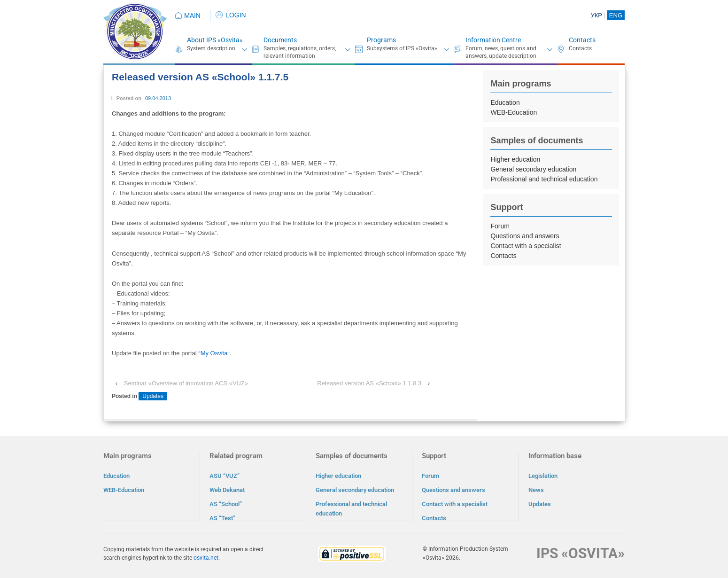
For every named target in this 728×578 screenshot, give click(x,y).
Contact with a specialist (526, 246)
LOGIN (231, 15)
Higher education (515, 159)
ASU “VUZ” (225, 476)
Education (505, 102)
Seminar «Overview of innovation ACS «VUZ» (186, 383)
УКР (596, 15)
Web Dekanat (227, 490)
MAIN (192, 16)
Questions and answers (525, 236)
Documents (280, 40)
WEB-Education (514, 112)
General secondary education (533, 169)
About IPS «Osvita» (215, 40)
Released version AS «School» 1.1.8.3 (369, 383)
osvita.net (206, 557)
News (536, 490)
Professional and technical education (544, 179)
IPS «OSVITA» (581, 553)
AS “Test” (222, 518)
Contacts (582, 40)
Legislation (543, 476)
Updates (153, 396)
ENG (616, 15)
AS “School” (226, 504)
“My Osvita (213, 353)
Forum (500, 226)
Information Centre (493, 40)
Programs (381, 40)
